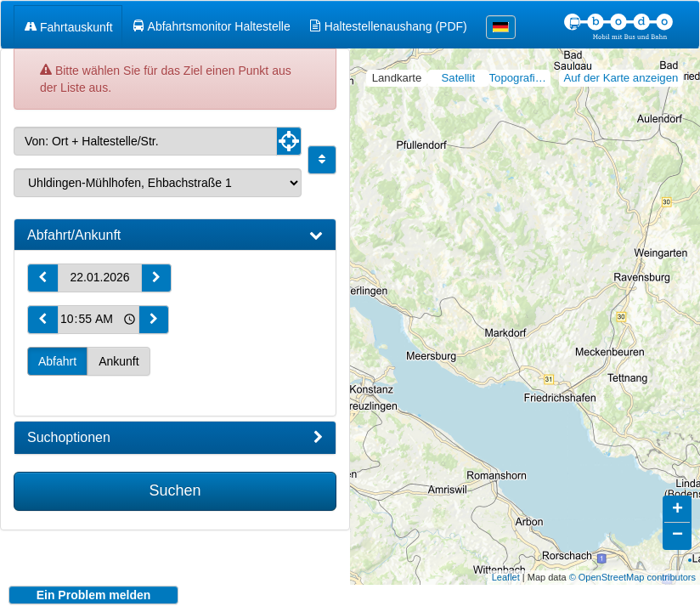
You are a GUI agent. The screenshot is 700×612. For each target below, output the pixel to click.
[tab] (175, 235)
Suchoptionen (175, 438)
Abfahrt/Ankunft (175, 235)
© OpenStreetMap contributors (632, 564)
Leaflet (506, 564)
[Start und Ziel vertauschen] (322, 160)
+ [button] (677, 497)
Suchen (175, 490)
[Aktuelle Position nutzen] (289, 141)
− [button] (677, 523)
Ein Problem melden (94, 595)
